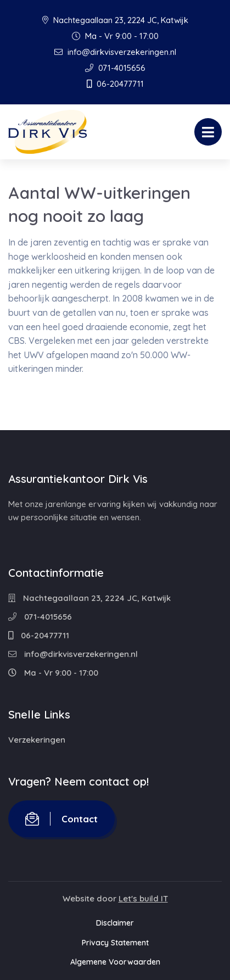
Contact (61, 819)
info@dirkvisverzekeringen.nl (115, 52)
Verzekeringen (37, 740)
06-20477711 (115, 84)
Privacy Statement (115, 943)
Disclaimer (115, 923)
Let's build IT (143, 898)
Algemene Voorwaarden (115, 962)
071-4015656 (115, 68)
